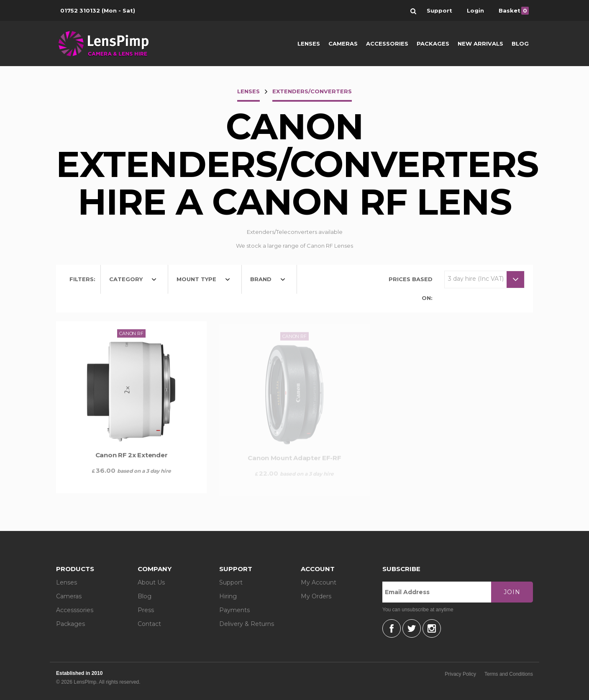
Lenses (309, 44)
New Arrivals (480, 44)
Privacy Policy (460, 674)
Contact (149, 624)
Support (231, 582)
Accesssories (75, 610)
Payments (234, 610)
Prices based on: (411, 288)
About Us (151, 582)
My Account (319, 582)
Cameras (343, 44)
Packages (433, 44)
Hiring (228, 596)
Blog (520, 44)
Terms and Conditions (509, 674)
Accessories (387, 44)
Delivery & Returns (247, 624)
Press (146, 610)
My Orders (316, 596)
